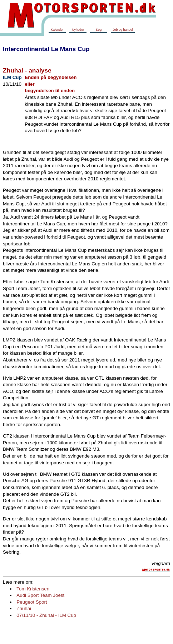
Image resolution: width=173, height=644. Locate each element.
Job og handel (123, 30)
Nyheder (78, 30)
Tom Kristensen (33, 589)
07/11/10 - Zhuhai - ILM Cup (46, 615)
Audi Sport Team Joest (40, 595)
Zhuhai (24, 608)
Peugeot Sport (32, 602)
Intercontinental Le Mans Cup (46, 49)
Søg (99, 30)
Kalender (57, 30)
